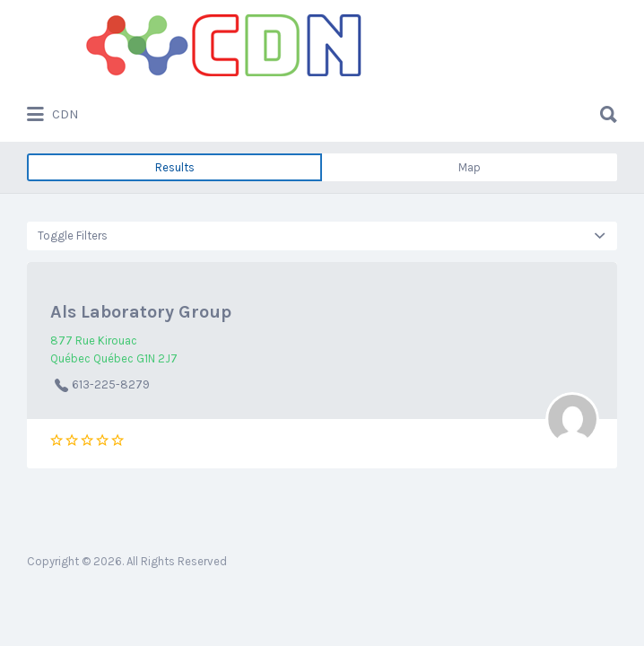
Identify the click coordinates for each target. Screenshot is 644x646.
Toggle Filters (73, 236)
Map (470, 167)
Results (175, 167)
